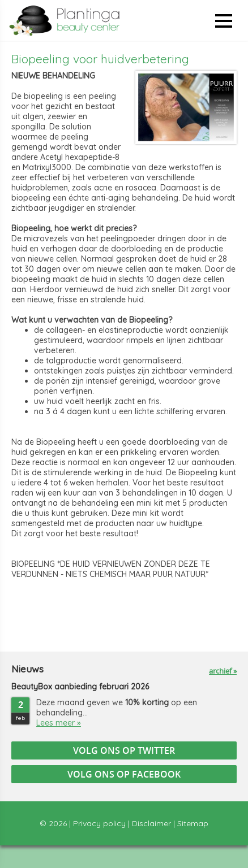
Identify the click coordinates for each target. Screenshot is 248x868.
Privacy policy (99, 823)
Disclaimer (151, 823)
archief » (223, 671)
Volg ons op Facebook (124, 774)
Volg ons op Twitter (124, 750)
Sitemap (193, 823)
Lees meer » (59, 723)
